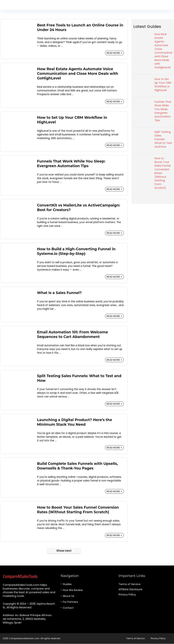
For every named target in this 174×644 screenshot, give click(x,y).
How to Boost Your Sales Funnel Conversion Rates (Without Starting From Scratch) (78, 510)
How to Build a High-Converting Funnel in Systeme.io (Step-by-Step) (76, 251)
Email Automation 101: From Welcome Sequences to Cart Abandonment (73, 334)
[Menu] (4, 5)
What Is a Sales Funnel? (59, 293)
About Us (68, 596)
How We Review (73, 590)
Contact (68, 608)
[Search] (168, 5)
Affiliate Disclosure (130, 589)
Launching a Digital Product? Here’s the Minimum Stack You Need (74, 422)
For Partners (70, 602)
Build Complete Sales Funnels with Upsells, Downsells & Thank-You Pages (77, 466)
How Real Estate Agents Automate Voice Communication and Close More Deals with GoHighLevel (78, 74)
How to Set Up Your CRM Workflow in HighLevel (163, 85)
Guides (67, 584)
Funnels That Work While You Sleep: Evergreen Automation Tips (71, 164)
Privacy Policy (127, 595)
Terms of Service (130, 584)
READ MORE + (114, 53)
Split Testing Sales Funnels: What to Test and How (163, 139)
